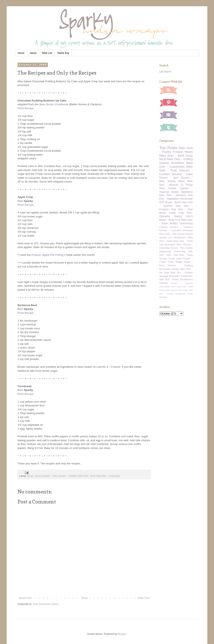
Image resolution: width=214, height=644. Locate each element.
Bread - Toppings (182, 283)
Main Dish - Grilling (180, 159)
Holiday (175, 269)
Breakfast (178, 163)
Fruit (178, 220)
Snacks (163, 237)
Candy (172, 259)
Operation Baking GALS (176, 216)
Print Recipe (26, 108)
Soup (189, 156)
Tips (161, 245)
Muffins (174, 223)
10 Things (187, 185)
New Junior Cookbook (54, 104)
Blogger (122, 634)
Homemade (186, 199)
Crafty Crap (176, 213)
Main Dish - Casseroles (108, 476)
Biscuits (163, 259)
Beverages (170, 245)
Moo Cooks (183, 290)
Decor (179, 245)
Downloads (165, 269)
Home (21, 53)
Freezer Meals (183, 152)
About (33, 53)
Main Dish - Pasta (183, 241)
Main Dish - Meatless (173, 195)
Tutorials (164, 283)
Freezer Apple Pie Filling (48, 255)
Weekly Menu (176, 181)
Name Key (63, 53)
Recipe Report (185, 234)
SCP (162, 202)
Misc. (190, 213)
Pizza (171, 262)
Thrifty (190, 294)
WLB (162, 159)
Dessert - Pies (177, 248)
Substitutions (186, 279)
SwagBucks (180, 294)
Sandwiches (187, 276)
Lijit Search (165, 72)
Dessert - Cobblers (68, 476)
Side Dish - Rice (182, 209)
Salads (175, 192)
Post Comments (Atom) (46, 604)
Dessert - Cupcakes (170, 230)
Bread (163, 213)
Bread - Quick (34, 476)
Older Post (143, 598)
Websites (163, 297)
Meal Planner (171, 290)
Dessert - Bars (169, 178)
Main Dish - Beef (87, 476)
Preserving (180, 251)
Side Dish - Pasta (183, 255)
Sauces (164, 163)
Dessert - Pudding (180, 265)
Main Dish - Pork (176, 169)
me (170, 237)
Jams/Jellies (165, 287)
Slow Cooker (168, 188)
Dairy (179, 259)
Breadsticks (180, 237)
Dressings (188, 230)
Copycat (163, 227)
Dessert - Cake (50, 476)
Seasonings (186, 223)
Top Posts (168, 148)
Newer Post (25, 598)
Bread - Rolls (167, 220)
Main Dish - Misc (168, 234)
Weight (179, 262)
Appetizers (187, 192)
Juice (173, 287)
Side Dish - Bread (169, 279)
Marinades (174, 276)
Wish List (47, 53)
